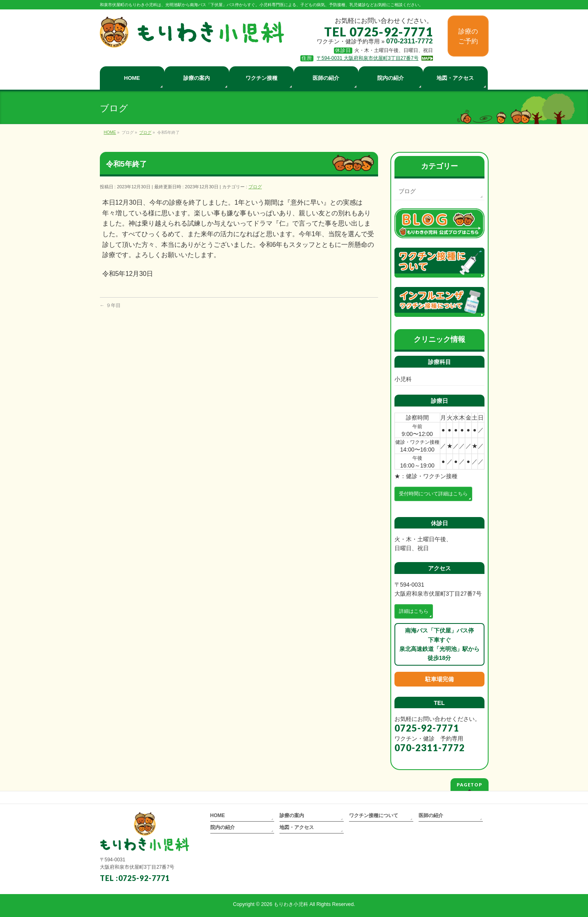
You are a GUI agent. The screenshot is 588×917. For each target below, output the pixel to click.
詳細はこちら (414, 611)
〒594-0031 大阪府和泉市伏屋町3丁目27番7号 (368, 58)
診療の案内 (292, 815)
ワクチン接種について (374, 815)
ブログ (255, 187)
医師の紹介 (431, 815)
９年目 (110, 305)
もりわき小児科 (291, 904)
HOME (218, 815)
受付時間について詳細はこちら (433, 494)
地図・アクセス (297, 827)
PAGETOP (470, 785)
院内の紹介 (223, 827)
